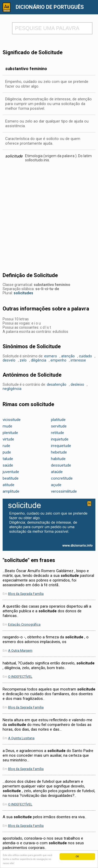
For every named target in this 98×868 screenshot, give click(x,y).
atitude (8, 485)
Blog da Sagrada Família (26, 594)
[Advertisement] (49, 219)
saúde (8, 465)
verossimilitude (64, 491)
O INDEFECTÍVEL (20, 677)
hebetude (59, 452)
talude (8, 459)
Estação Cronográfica (24, 624)
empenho (58, 360)
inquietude (60, 439)
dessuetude (61, 465)
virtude (8, 439)
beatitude (11, 478)
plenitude (10, 433)
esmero (51, 356)
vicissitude (12, 420)
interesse (78, 360)
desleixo (77, 384)
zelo (23, 360)
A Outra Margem (20, 650)
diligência (39, 360)
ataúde (57, 472)
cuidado (85, 356)
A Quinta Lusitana (21, 738)
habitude (58, 459)
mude (7, 426)
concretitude (62, 478)
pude (7, 452)
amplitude (11, 491)
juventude (11, 472)
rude (6, 446)
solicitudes (23, 293)
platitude (58, 420)
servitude (59, 426)
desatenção (57, 384)
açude (56, 485)
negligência (12, 389)
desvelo (9, 360)
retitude (57, 433)
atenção (68, 356)
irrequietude (61, 446)
